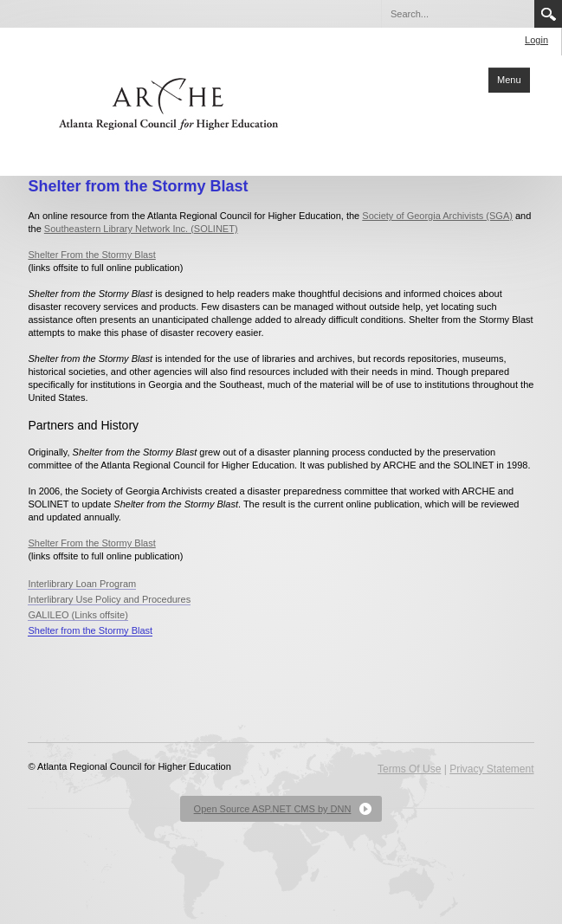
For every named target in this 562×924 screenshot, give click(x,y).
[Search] (457, 14)
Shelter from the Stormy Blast (90, 630)
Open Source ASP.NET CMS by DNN (273, 809)
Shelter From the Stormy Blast (91, 255)
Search (548, 14)
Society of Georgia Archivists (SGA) (437, 216)
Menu (509, 80)
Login (536, 40)
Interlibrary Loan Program (82, 584)
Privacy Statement (491, 769)
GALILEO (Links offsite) (78, 615)
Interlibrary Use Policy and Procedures (109, 599)
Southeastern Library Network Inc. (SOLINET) (141, 229)
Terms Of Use (409, 769)
